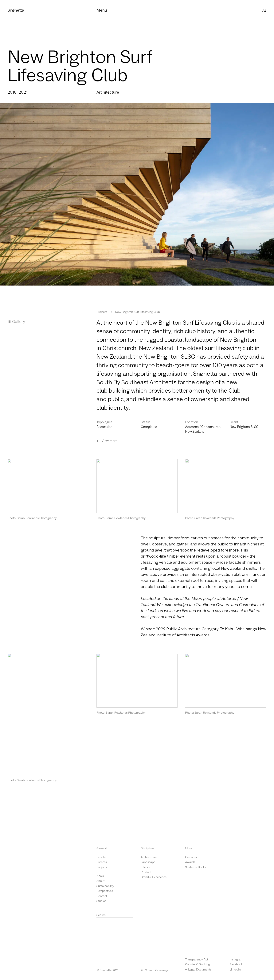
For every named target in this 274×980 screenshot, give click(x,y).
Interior (145, 867)
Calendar (191, 857)
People (101, 857)
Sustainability (105, 886)
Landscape (148, 862)
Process (102, 862)
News (100, 876)
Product (146, 872)
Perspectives (105, 891)
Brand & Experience (154, 877)
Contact (102, 896)
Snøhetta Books (196, 867)
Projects (102, 312)
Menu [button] (102, 10)
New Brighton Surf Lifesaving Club (137, 312)
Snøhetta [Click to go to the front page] (16, 10)
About (100, 881)
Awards (190, 862)
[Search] (132, 915)
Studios (101, 901)
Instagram (236, 959)
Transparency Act (197, 959)
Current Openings (154, 970)
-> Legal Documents (198, 970)
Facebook (236, 964)
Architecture (149, 857)
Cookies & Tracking (198, 964)
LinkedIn (235, 970)
